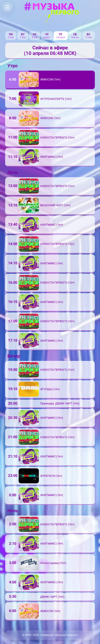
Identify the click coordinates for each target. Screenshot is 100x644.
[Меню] (7, 7)
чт (47, 34)
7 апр (23, 37)
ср (35, 34)
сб (75, 34)
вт (23, 34)
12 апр (88, 37)
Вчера (47, 37)
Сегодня (61, 37)
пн (11, 34)
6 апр (11, 37)
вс (89, 34)
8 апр (35, 37)
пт (61, 34)
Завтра (75, 37)
